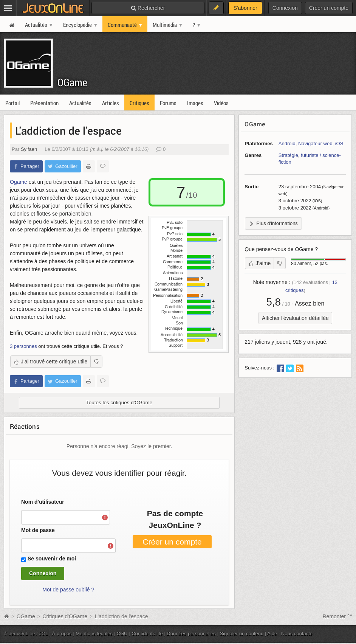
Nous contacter (298, 634)
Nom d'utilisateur (43, 502)
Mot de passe (38, 530)
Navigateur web (315, 144)
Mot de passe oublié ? (68, 590)
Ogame (19, 182)
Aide (272, 634)
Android (287, 144)
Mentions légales (94, 634)
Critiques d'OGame (65, 616)
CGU (122, 634)
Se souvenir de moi (52, 559)
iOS (339, 144)
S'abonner (245, 8)
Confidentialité (147, 634)
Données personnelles (191, 634)
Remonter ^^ (338, 616)
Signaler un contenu (241, 634)
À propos (62, 634)
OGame (72, 82)
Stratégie (288, 155)
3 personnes (23, 346)
